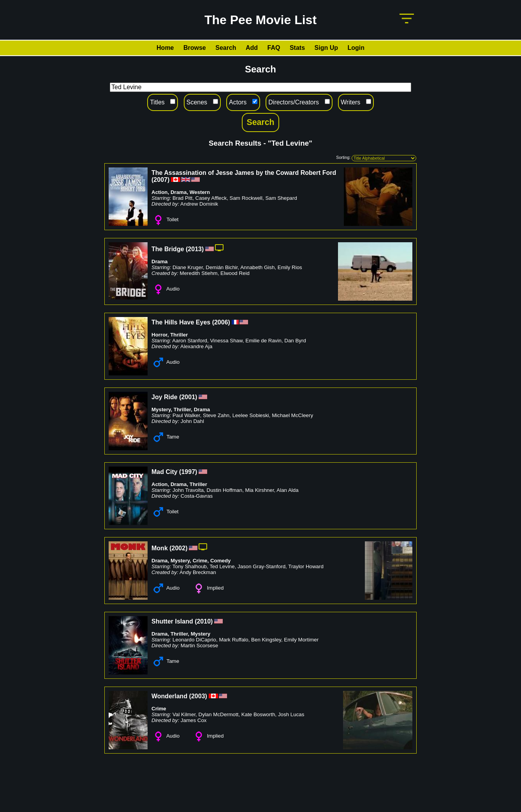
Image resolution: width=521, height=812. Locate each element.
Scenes (197, 102)
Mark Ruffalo (233, 640)
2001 (188, 397)
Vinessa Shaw (226, 341)
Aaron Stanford (190, 341)
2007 (160, 180)
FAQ (274, 48)
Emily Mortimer (301, 640)
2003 (198, 696)
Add (252, 48)
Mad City (165, 472)
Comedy (221, 561)
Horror (159, 335)
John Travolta (188, 490)
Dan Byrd (295, 341)
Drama (179, 192)
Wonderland (169, 696)
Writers (350, 102)
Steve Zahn (216, 415)
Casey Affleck (211, 198)
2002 (179, 548)
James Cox (194, 720)
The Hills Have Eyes (181, 322)
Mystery (161, 410)
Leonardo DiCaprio (194, 640)
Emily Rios (290, 267)
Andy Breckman (198, 572)
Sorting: (343, 157)
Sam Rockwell (246, 198)
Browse (195, 48)
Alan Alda (287, 490)
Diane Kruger (188, 267)
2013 (195, 249)
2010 (204, 621)
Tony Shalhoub (190, 566)
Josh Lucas (291, 714)
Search (226, 48)
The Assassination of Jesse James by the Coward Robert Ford (244, 173)
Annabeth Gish (257, 267)
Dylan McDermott (219, 714)
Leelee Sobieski (251, 415)
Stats (297, 48)
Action (159, 192)
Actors (238, 102)
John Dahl (192, 421)
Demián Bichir (222, 267)
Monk (160, 548)
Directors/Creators (294, 102)
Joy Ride (165, 397)
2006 (221, 322)
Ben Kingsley (266, 640)
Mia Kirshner (260, 490)
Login (356, 48)
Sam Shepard (281, 198)
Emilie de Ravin (263, 341)
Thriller (179, 335)
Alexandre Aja (196, 346)
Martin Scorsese (199, 646)
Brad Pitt (182, 198)
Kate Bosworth (258, 714)
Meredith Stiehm (199, 273)
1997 (188, 472)
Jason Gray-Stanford (261, 566)
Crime (200, 561)
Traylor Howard (306, 566)
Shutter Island (172, 621)
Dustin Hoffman (225, 490)
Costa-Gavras (197, 496)
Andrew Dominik (199, 204)
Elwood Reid (235, 273)
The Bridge (168, 249)
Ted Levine (222, 566)
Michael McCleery (292, 415)
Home (165, 48)
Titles (157, 102)
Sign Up (326, 48)
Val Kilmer (184, 714)
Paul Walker (186, 415)
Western (200, 192)
